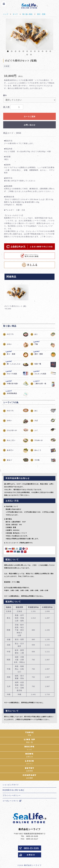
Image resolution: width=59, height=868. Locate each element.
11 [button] (47, 52)
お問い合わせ (30, 125)
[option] (29, 34)
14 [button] (31, 55)
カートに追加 (30, 116)
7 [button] (31, 52)
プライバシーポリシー (12, 795)
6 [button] (28, 52)
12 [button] (51, 52)
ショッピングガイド (11, 785)
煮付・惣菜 (41, 14)
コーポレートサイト (12, 801)
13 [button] (28, 55)
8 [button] (35, 52)
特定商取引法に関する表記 (13, 790)
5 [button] (24, 52)
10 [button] (43, 52)
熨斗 (5, 95)
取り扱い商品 (28, 14)
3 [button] (16, 52)
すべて (15, 14)
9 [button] (39, 52)
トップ (6, 14)
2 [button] (12, 52)
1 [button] (8, 52)
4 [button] (20, 52)
